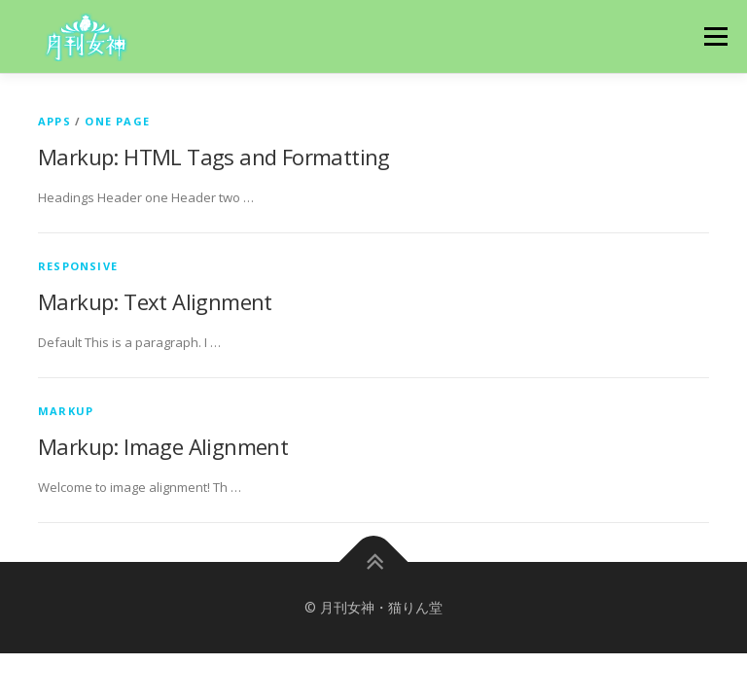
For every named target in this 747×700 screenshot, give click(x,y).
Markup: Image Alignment (163, 446)
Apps (54, 121)
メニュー (715, 36)
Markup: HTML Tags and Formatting (214, 157)
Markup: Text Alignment (155, 301)
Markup (66, 411)
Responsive (78, 266)
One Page (117, 121)
